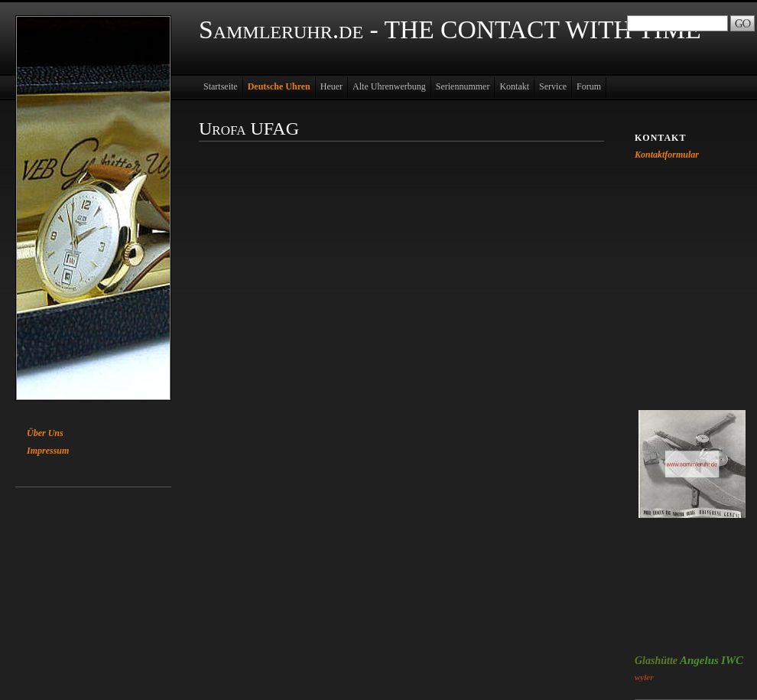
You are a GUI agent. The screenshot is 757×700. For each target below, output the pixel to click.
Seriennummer (463, 86)
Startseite (221, 86)
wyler (644, 677)
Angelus (699, 660)
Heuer (331, 86)
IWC (732, 660)
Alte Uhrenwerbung (389, 86)
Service (553, 86)
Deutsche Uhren (279, 86)
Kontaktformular (667, 155)
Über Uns (45, 433)
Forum (589, 86)
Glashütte (656, 661)
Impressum (48, 451)
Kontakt (514, 86)
